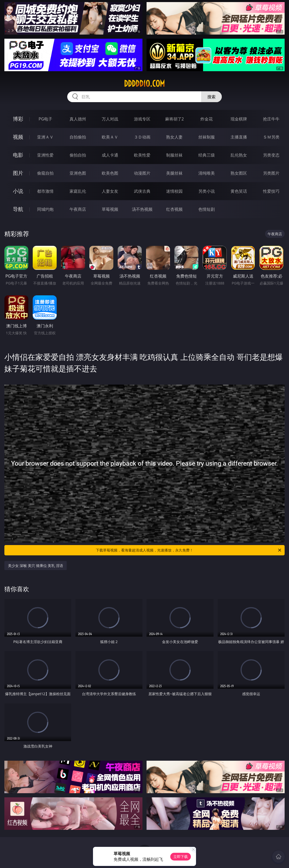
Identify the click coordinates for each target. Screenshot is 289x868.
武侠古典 (142, 191)
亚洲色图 (78, 173)
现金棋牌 (239, 119)
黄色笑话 (239, 191)
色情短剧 (207, 209)
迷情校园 (174, 191)
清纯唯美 (207, 173)
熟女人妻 (174, 137)
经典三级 (207, 155)
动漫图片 (142, 173)
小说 (18, 191)
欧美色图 (110, 173)
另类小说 (207, 191)
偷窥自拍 (45, 173)
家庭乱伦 (78, 191)
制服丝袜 (174, 155)
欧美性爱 (142, 155)
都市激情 (45, 191)
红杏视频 (174, 209)
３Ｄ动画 (142, 137)
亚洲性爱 (45, 155)
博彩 (18, 119)
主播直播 (239, 137)
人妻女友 (110, 191)
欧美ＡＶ (110, 137)
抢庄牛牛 (271, 119)
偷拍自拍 (78, 155)
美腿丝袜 (174, 173)
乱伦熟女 (239, 155)
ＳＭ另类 (271, 137)
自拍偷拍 (78, 137)
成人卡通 (110, 155)
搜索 (211, 97)
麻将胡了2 (175, 119)
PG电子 (45, 119)
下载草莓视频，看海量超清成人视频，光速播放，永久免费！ (189, 550)
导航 (18, 209)
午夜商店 (78, 209)
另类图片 (271, 173)
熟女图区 (239, 173)
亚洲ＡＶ (45, 137)
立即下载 (181, 857)
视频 (18, 137)
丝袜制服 (207, 137)
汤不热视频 (142, 209)
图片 (18, 173)
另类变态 (271, 155)
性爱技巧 (271, 191)
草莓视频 (110, 209)
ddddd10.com (144, 84)
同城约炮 (45, 209)
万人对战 (110, 119)
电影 (18, 155)
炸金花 (207, 119)
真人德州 (78, 119)
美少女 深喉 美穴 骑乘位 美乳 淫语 (36, 566)
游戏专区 (142, 119)
